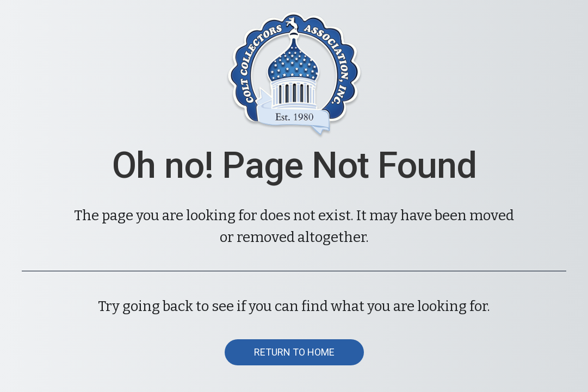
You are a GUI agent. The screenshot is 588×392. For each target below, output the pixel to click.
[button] (294, 352)
